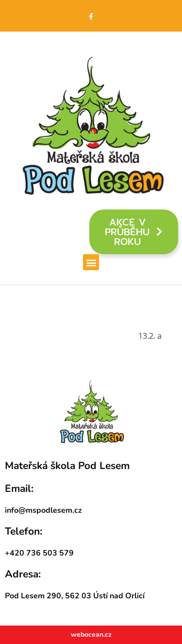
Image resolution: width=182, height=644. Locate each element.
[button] (91, 262)
